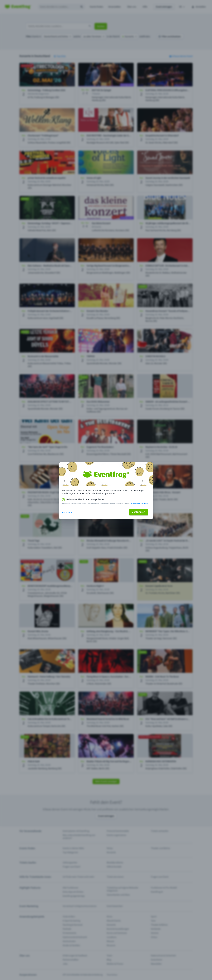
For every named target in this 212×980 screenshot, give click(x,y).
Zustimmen (139, 512)
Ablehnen (67, 512)
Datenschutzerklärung (140, 503)
